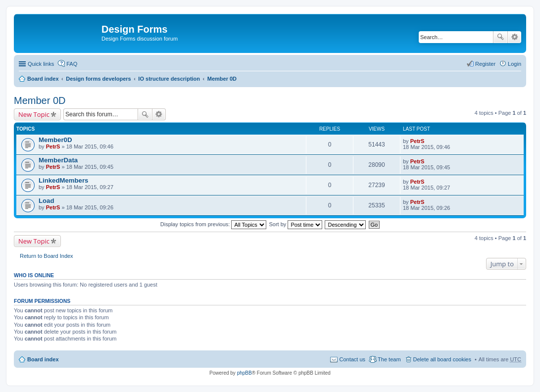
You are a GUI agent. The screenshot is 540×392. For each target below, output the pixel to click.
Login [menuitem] (515, 64)
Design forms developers (98, 79)
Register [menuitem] (485, 64)
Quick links (41, 64)
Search (500, 37)
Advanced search (515, 37)
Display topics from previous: (214, 224)
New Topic (34, 114)
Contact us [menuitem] (352, 359)
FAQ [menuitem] (72, 64)
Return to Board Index (47, 256)
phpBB (245, 373)
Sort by (296, 224)
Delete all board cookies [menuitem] (442, 359)
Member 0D (222, 79)
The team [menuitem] (389, 359)
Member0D (55, 140)
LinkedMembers (63, 180)
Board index (43, 79)
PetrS (53, 147)
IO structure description (169, 79)
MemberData (58, 160)
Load (47, 201)
